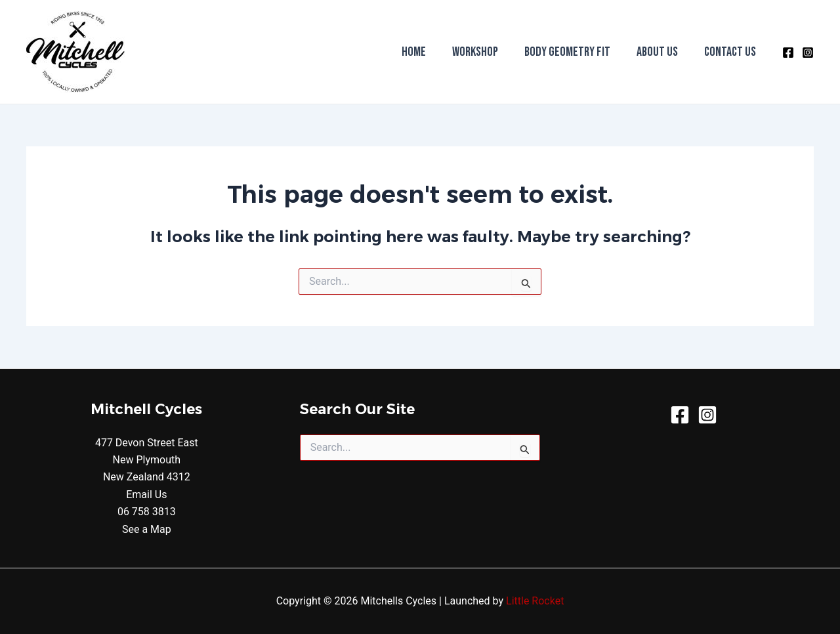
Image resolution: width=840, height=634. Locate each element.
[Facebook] (788, 53)
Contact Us (730, 52)
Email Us (146, 495)
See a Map (147, 529)
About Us (657, 52)
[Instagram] (808, 53)
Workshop (475, 52)
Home (414, 52)
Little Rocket (535, 601)
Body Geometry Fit (567, 52)
